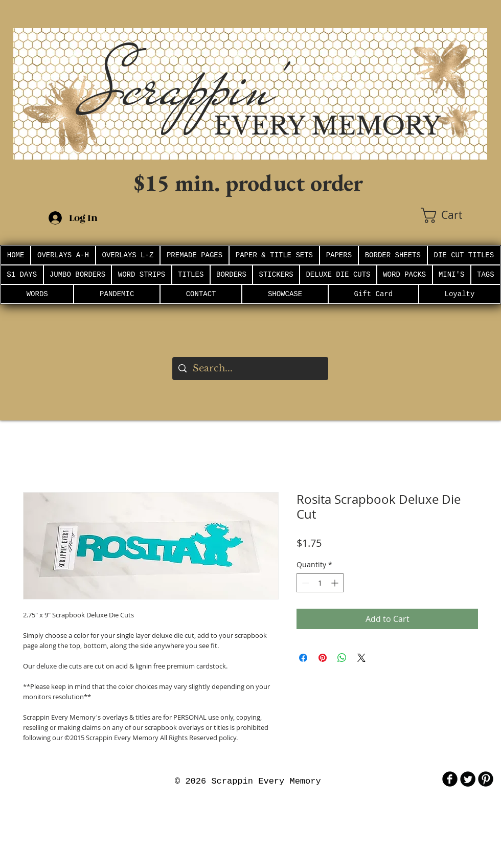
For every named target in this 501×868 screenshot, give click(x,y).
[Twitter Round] (468, 779)
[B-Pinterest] (486, 779)
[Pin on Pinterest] (323, 658)
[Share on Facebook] (303, 658)
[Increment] (336, 583)
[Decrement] (304, 583)
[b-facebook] (450, 779)
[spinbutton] (320, 583)
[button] (454, 215)
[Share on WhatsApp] (342, 658)
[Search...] (250, 369)
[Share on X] (361, 658)
